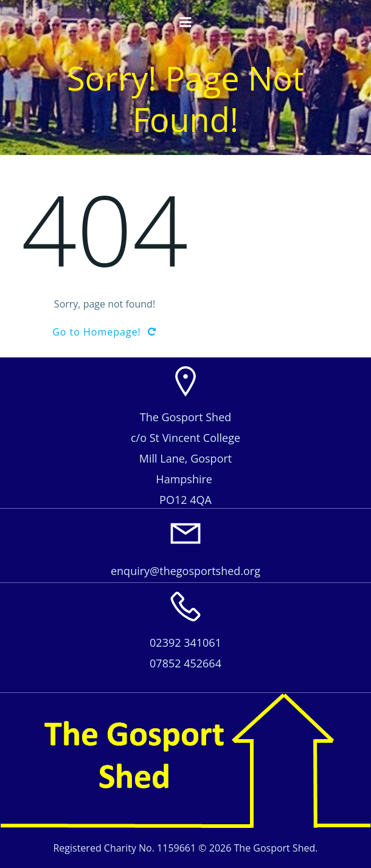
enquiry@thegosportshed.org (185, 571)
